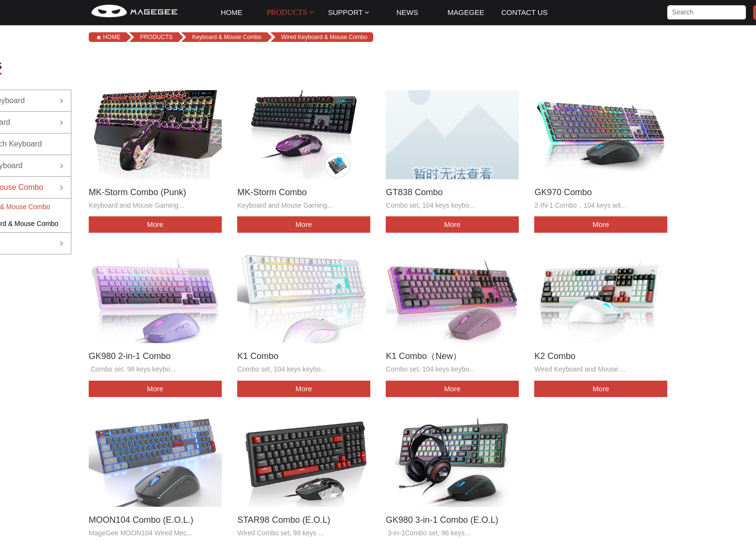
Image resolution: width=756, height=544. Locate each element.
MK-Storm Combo (272, 191)
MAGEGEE (466, 12)
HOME (232, 12)
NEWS (407, 12)
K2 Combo (556, 355)
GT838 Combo (415, 191)
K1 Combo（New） (425, 355)
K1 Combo (258, 355)
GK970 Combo (564, 191)
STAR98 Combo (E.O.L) (284, 517)
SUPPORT (349, 12)
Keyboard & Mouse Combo (227, 37)
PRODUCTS (290, 12)
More (154, 224)
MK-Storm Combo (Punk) (137, 191)
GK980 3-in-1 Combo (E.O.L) (443, 517)
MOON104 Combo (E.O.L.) (141, 517)
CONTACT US (525, 12)
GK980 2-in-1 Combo (130, 355)
